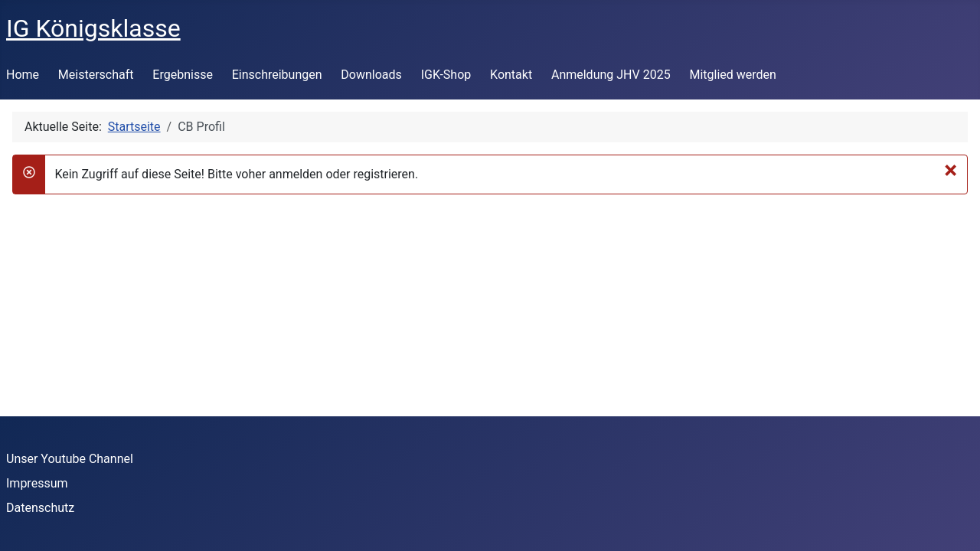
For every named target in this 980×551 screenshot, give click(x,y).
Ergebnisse (183, 75)
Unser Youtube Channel (70, 459)
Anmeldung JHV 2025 (611, 75)
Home (23, 75)
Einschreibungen (277, 75)
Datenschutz (40, 508)
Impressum (37, 483)
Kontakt (511, 75)
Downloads (371, 75)
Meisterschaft (96, 75)
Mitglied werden (732, 75)
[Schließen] (951, 170)
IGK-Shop (446, 75)
